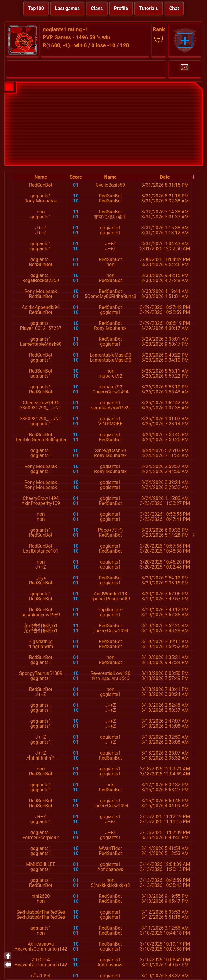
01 (76, 185)
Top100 (36, 8)
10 (76, 196)
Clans (97, 8)
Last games (67, 8)
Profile (121, 8)
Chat (174, 8)
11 (76, 212)
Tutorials (149, 8)
